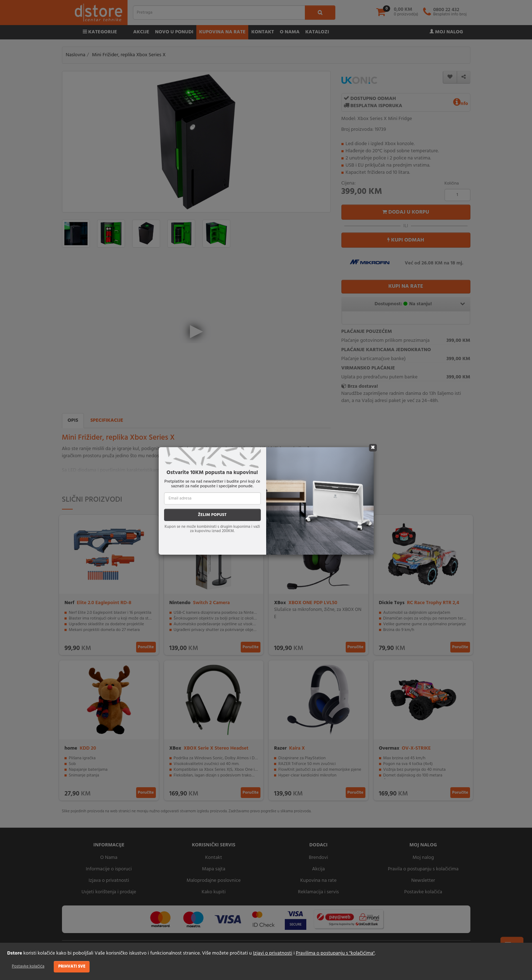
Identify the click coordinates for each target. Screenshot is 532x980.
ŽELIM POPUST (212, 515)
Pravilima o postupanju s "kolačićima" (335, 953)
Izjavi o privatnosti (272, 953)
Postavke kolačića (28, 966)
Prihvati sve (72, 966)
